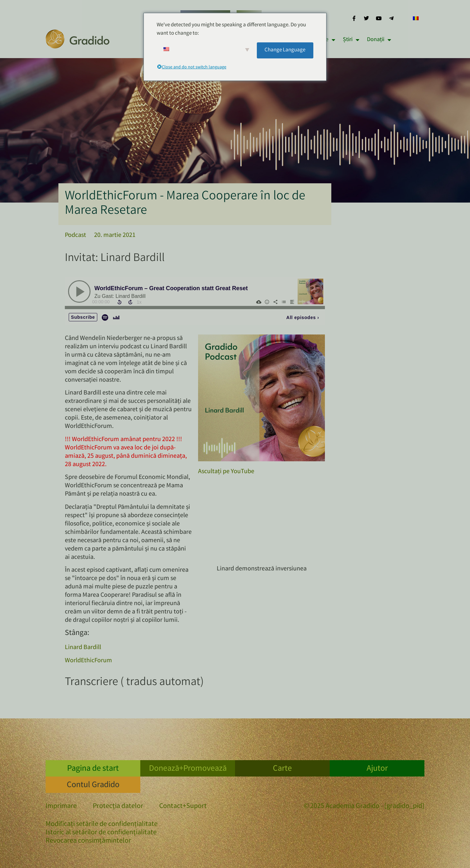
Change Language (285, 50)
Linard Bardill (83, 648)
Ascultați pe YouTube (226, 472)
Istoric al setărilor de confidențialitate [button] (101, 833)
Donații (379, 40)
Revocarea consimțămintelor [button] (88, 841)
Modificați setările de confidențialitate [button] (102, 825)
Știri (351, 40)
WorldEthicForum (88, 661)
